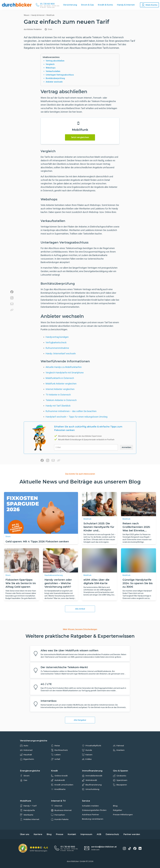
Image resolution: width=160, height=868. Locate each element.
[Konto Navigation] (149, 5)
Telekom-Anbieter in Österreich (61, 400)
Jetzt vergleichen (80, 137)
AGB (99, 834)
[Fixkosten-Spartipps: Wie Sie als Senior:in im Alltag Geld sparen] (21, 560)
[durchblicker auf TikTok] (130, 848)
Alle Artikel (80, 609)
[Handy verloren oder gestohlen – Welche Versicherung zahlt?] (60, 560)
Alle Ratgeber (80, 720)
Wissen (27, 15)
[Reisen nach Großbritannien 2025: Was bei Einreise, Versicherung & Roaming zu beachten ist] (138, 504)
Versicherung (70, 5)
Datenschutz (112, 834)
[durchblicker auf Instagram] (124, 848)
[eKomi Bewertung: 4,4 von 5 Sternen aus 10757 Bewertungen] (33, 848)
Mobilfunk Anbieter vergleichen (61, 384)
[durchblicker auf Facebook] (135, 848)
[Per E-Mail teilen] (12, 304)
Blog (49, 834)
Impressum (86, 834)
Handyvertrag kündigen (57, 337)
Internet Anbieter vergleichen (60, 389)
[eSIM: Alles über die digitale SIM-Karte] (99, 560)
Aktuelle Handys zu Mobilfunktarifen (64, 367)
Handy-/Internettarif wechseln (61, 354)
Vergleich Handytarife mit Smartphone (65, 373)
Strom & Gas (87, 5)
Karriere (38, 834)
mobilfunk (50, 15)
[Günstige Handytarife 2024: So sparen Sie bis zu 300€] (138, 560)
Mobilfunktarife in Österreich (60, 378)
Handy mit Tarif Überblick (58, 406)
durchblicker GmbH (76, 861)
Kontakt (72, 834)
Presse (60, 834)
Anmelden (126, 447)
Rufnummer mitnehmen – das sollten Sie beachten (71, 411)
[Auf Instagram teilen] (12, 298)
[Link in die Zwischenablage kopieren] (12, 310)
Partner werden (132, 834)
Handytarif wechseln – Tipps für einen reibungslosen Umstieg (76, 417)
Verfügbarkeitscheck (56, 342)
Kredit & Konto (105, 5)
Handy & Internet (126, 5)
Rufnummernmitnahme (57, 348)
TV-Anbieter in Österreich (58, 395)
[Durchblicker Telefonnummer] (50, 4)
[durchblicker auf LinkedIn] (140, 848)
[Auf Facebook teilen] (12, 292)
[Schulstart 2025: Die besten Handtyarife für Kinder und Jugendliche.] (99, 504)
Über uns (25, 834)
